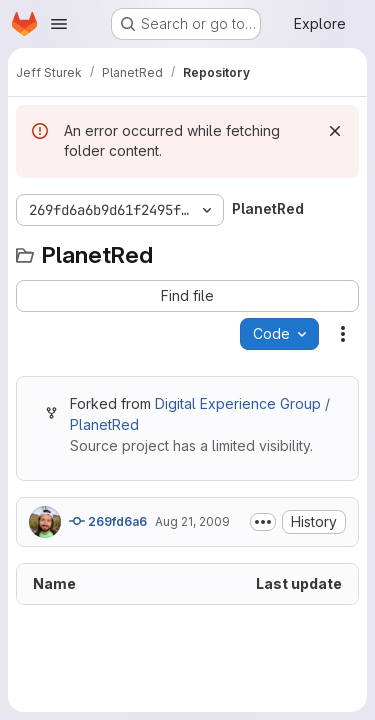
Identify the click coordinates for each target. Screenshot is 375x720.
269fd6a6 (108, 521)
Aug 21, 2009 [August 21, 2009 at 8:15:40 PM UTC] (192, 521)
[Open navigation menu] (59, 24)
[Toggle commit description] (263, 522)
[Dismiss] (335, 131)
